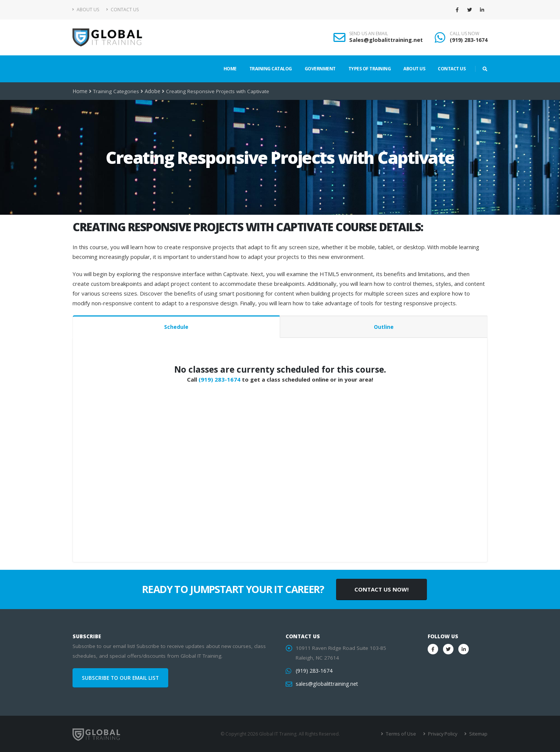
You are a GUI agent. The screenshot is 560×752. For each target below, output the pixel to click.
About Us (86, 10)
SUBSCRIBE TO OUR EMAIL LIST (120, 678)
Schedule (176, 327)
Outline (384, 327)
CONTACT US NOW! (381, 589)
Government (320, 69)
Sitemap (478, 734)
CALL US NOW (464, 34)
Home (230, 69)
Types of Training (370, 69)
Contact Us (122, 10)
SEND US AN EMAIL (369, 34)
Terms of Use (403, 734)
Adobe (152, 91)
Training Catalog (271, 69)
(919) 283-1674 (469, 40)
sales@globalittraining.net (326, 684)
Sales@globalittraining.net (386, 40)
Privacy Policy (444, 734)
